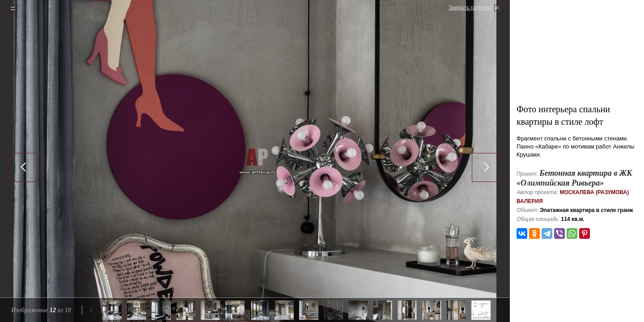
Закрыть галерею (470, 8)
